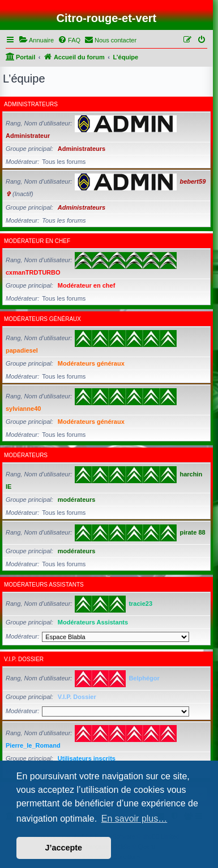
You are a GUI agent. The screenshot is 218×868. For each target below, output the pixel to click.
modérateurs (26, 455)
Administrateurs (31, 104)
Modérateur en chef (37, 241)
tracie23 (140, 604)
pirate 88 (192, 532)
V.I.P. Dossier (24, 659)
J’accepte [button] (64, 848)
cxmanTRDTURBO (33, 272)
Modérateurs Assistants (44, 585)
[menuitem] (36, 40)
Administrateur (28, 136)
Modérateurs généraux (42, 319)
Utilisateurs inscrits (87, 758)
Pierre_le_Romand (33, 745)
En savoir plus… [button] (134, 819)
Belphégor (144, 678)
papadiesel (22, 350)
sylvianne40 (23, 409)
